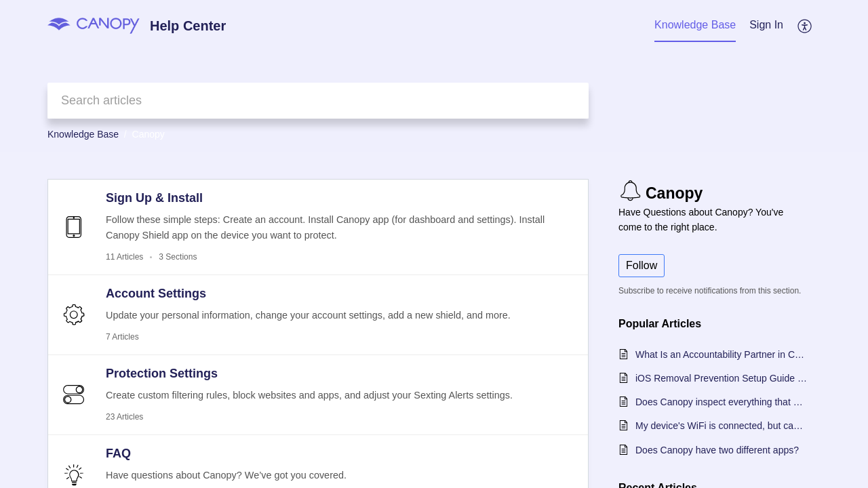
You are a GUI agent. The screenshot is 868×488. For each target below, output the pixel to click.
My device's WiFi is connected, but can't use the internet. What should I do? (721, 426)
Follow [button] (642, 265)
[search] (318, 101)
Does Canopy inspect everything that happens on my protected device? (721, 402)
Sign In (766, 25)
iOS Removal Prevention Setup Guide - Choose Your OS (721, 378)
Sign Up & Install (154, 198)
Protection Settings (162, 373)
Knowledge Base (83, 134)
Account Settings (156, 293)
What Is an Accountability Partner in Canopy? (721, 354)
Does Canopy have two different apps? (717, 450)
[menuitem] (766, 26)
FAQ (118, 453)
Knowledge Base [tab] (695, 25)
